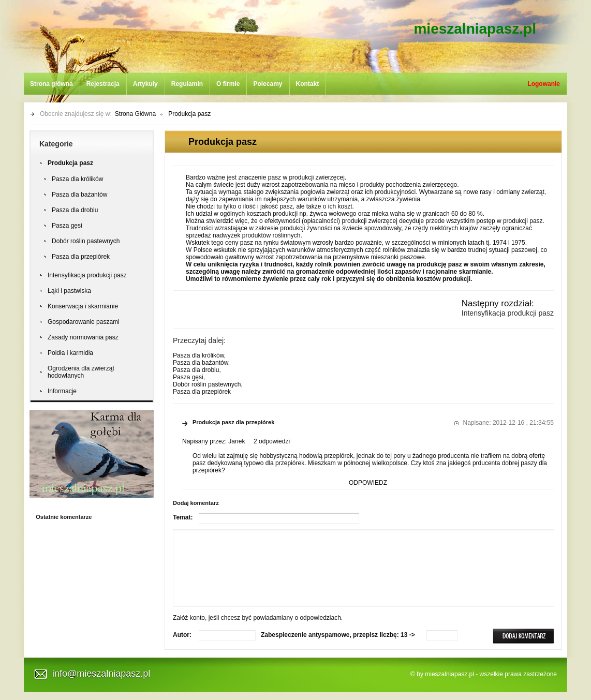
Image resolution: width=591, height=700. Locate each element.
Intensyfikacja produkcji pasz (87, 275)
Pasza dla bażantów (79, 195)
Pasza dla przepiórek (81, 257)
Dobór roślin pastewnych (86, 241)
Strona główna (51, 84)
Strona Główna (135, 114)
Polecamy (268, 84)
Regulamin (187, 84)
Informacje (62, 391)
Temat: (183, 517)
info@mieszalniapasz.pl (101, 674)
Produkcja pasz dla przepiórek (233, 422)
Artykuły (145, 84)
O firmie (228, 84)
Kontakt (308, 84)
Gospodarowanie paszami (84, 322)
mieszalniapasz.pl (475, 29)
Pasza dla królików (77, 179)
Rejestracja (103, 84)
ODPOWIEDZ (368, 483)
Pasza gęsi (67, 226)
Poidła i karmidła (70, 353)
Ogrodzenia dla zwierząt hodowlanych (81, 372)
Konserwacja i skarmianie (83, 306)
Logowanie (544, 84)
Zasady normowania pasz (83, 337)
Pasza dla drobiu (75, 210)
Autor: (182, 635)
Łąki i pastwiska (69, 291)
